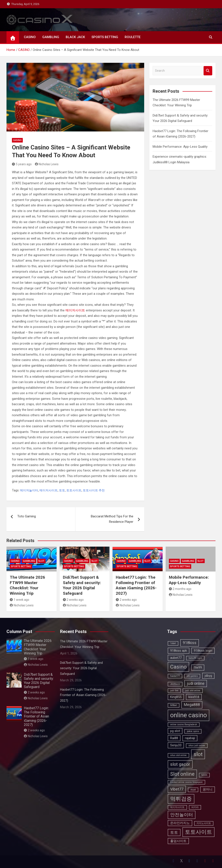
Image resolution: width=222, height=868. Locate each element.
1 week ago (20, 600)
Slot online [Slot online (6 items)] (182, 774)
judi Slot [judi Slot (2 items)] (174, 691)
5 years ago (22, 164)
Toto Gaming (27, 516)
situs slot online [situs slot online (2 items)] (178, 755)
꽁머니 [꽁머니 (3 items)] (208, 789)
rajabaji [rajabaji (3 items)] (190, 738)
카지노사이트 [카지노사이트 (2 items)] (204, 823)
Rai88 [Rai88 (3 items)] (174, 738)
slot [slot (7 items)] (198, 754)
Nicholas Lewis (47, 164)
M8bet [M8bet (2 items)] (174, 705)
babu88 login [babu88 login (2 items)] (195, 658)
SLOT (41, 561)
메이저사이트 (75, 310)
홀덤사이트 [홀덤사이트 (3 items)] (178, 841)
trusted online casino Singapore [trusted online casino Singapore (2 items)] (186, 782)
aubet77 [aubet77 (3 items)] (176, 658)
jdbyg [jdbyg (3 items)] (208, 676)
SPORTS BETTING (105, 37)
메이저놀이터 (29, 490)
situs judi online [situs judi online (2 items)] (197, 746)
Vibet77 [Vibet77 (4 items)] (177, 789)
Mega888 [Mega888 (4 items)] (192, 705)
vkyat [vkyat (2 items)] (193, 790)
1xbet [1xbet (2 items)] (173, 643)
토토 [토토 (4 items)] (174, 832)
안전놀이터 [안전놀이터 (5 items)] (182, 815)
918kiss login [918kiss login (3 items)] (203, 651)
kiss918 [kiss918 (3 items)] (194, 697)
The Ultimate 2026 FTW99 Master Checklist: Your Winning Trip (27, 585)
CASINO (30, 37)
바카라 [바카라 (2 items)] (195, 807)
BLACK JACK (75, 37)
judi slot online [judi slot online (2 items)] (193, 691)
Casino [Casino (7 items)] (178, 667)
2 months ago (180, 589)
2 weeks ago (73, 600)
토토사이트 (74, 490)
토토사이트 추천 (94, 490)
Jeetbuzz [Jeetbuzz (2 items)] (175, 684)
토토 (62, 490)
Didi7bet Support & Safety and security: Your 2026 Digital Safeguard (82, 585)
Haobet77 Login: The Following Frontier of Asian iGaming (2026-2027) (136, 585)
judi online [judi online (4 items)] (196, 683)
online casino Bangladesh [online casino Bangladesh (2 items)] (184, 725)
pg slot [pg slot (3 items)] (175, 731)
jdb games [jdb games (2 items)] (192, 676)
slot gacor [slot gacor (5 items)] (180, 764)
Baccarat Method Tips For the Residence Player (112, 519)
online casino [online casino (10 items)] (189, 715)
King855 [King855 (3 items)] (176, 697)
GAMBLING (51, 37)
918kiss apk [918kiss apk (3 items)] (179, 651)
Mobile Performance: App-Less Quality (180, 147)
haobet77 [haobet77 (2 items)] (175, 676)
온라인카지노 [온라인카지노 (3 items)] (180, 823)
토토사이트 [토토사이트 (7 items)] (198, 832)
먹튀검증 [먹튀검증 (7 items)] (181, 799)
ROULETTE (133, 37)
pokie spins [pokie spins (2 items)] (193, 731)
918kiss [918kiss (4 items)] (190, 643)
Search (208, 71)
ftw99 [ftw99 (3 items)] (198, 667)
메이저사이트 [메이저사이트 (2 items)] (177, 807)
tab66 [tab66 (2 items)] (204, 775)
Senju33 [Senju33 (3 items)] (176, 745)
